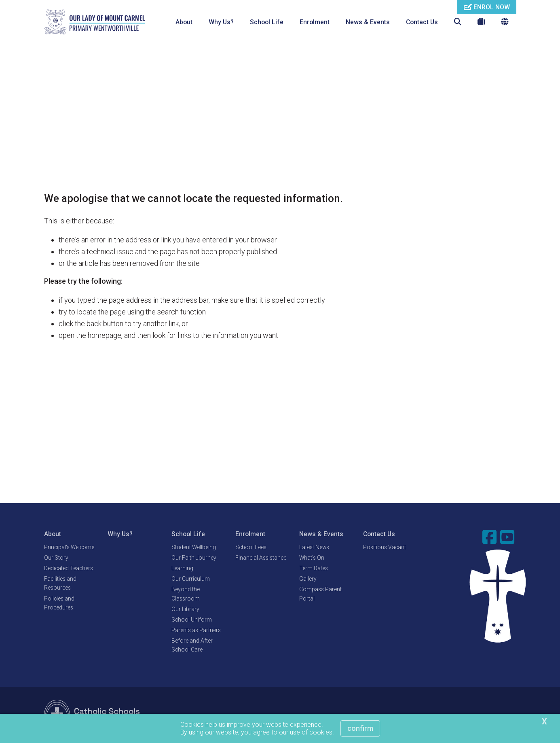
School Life (267, 22)
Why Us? (221, 22)
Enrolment (315, 22)
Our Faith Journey (194, 558)
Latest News (314, 548)
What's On (312, 558)
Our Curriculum (191, 579)
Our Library (185, 609)
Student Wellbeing (194, 548)
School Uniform (192, 620)
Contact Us (422, 22)
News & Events (368, 22)
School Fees (251, 548)
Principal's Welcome (69, 548)
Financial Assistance (261, 558)
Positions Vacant (385, 548)
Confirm (360, 728)
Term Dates (314, 569)
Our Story (56, 558)
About (184, 22)
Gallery (308, 579)
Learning (182, 569)
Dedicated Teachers (69, 569)
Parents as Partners (196, 630)
